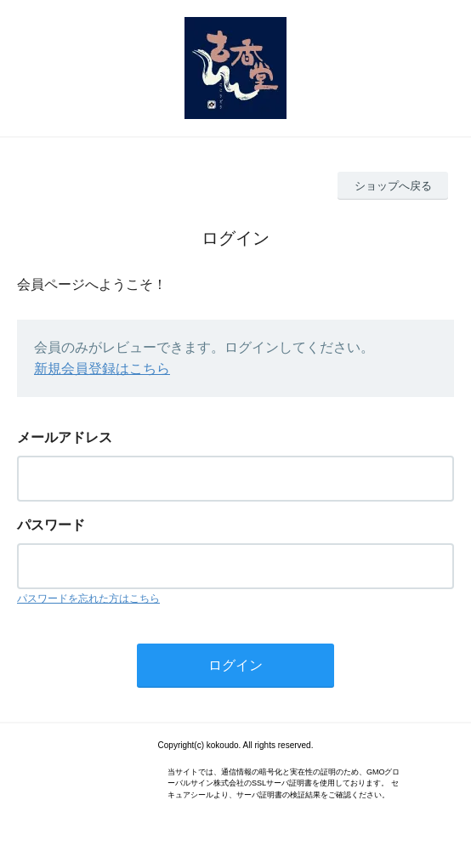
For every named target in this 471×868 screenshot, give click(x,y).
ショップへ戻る (393, 186)
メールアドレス (65, 437)
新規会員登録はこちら (102, 369)
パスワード (51, 525)
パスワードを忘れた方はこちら (88, 599)
